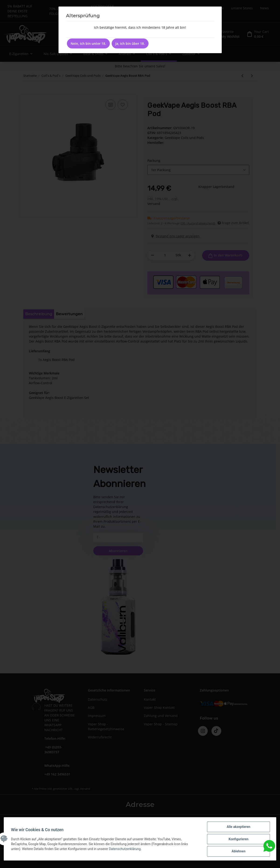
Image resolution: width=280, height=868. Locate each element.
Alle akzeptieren (238, 827)
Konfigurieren (238, 839)
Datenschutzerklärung (125, 849)
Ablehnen (238, 851)
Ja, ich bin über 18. (130, 43)
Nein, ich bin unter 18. (88, 43)
